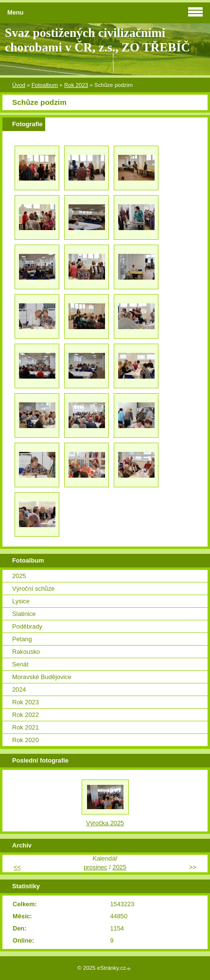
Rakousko (26, 652)
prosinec (95, 867)
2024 (19, 689)
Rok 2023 (76, 85)
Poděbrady (27, 626)
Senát (20, 664)
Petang (22, 639)
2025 (19, 576)
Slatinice (24, 614)
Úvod (19, 85)
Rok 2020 (26, 740)
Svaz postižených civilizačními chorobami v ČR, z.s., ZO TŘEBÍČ (97, 40)
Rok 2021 (26, 727)
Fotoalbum (45, 85)
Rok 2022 (26, 715)
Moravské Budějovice (42, 677)
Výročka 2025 (105, 823)
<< (17, 867)
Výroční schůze (34, 589)
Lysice (21, 601)
